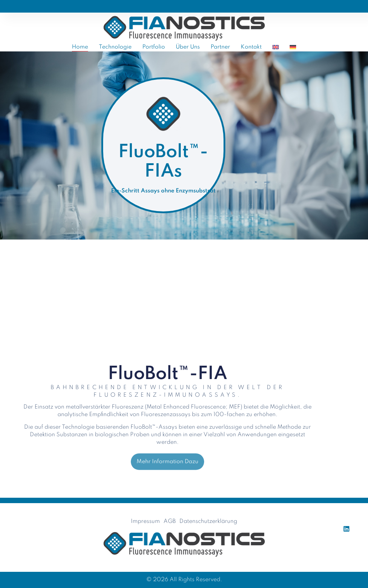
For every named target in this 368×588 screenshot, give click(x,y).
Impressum (145, 521)
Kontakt (251, 47)
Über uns (188, 47)
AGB (170, 521)
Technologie (115, 47)
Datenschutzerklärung (208, 521)
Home (80, 47)
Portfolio (154, 47)
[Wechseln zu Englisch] (276, 47)
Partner (220, 47)
